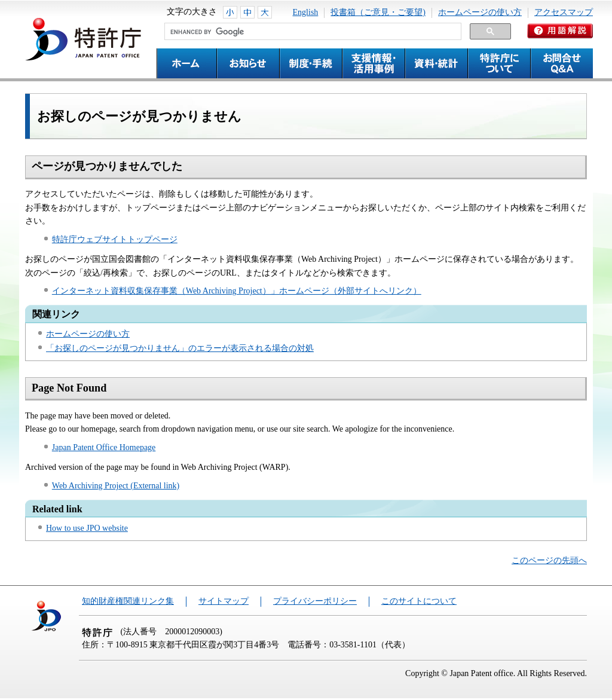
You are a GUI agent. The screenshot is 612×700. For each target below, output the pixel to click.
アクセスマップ (564, 12)
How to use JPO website (87, 528)
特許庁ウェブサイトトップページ (115, 239)
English (306, 12)
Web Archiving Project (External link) (116, 486)
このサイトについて (419, 601)
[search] (312, 32)
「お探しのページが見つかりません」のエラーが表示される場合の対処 (180, 348)
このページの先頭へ (549, 560)
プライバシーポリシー (315, 601)
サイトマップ (224, 601)
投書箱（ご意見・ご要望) (378, 12)
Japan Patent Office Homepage (104, 447)
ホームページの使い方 (480, 12)
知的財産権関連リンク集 (128, 601)
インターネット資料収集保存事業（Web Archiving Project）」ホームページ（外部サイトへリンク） (237, 291)
